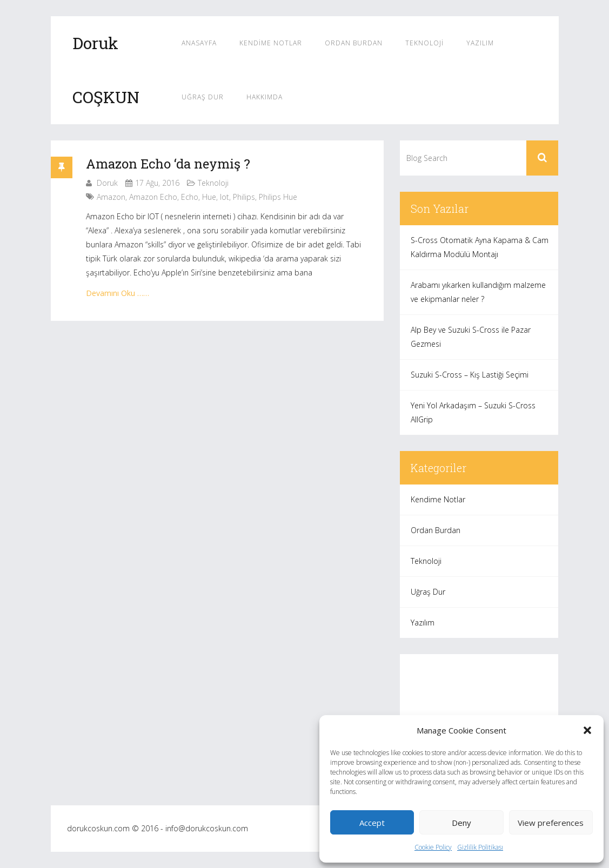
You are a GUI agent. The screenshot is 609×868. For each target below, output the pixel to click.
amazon (111, 197)
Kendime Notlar (271, 43)
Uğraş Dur (203, 97)
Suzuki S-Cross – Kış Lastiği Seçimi (470, 375)
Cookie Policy (433, 847)
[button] (587, 730)
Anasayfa (199, 43)
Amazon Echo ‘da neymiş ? (168, 164)
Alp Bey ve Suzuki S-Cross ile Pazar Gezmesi (471, 337)
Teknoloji (424, 43)
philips (244, 197)
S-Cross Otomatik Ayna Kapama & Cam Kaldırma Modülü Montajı (480, 247)
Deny (461, 823)
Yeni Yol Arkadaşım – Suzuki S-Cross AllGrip (473, 412)
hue (209, 197)
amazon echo (153, 197)
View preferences (551, 823)
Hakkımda (265, 97)
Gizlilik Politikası (480, 847)
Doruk (107, 183)
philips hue (278, 197)
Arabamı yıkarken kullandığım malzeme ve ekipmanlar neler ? (478, 292)
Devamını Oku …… (118, 293)
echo (190, 197)
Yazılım (480, 43)
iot (225, 197)
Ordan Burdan (354, 43)
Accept (372, 823)
